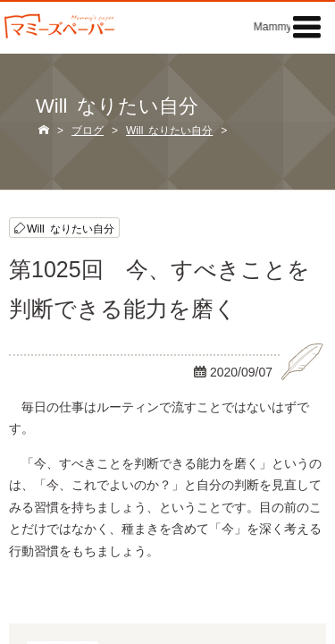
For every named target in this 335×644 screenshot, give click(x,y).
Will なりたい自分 (71, 228)
